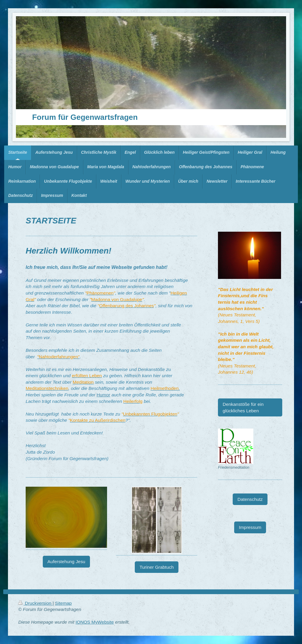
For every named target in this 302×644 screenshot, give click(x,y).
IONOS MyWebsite (95, 622)
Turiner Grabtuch (157, 567)
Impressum (250, 527)
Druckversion (35, 603)
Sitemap (63, 603)
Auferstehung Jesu (66, 562)
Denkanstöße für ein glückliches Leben (243, 407)
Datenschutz (250, 499)
